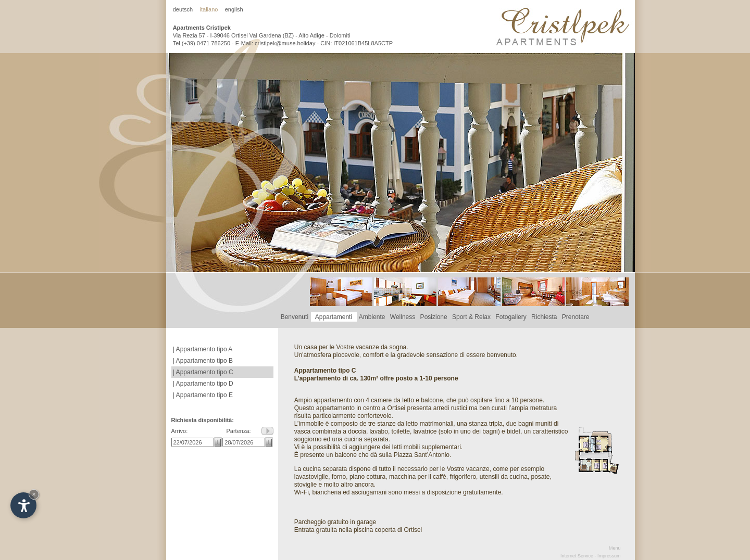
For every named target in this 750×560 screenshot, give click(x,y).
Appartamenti (334, 317)
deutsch (183, 9)
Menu (615, 548)
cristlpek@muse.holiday (285, 43)
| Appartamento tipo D (202, 384)
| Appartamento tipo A (202, 349)
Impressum (609, 556)
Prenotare (576, 317)
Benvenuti (295, 317)
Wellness (403, 317)
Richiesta (544, 317)
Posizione (434, 317)
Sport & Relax (471, 317)
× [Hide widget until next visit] (34, 494)
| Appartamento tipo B (202, 361)
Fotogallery (511, 317)
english (234, 9)
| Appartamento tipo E (202, 395)
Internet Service (577, 556)
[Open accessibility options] (23, 505)
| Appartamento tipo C (202, 372)
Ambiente (372, 317)
